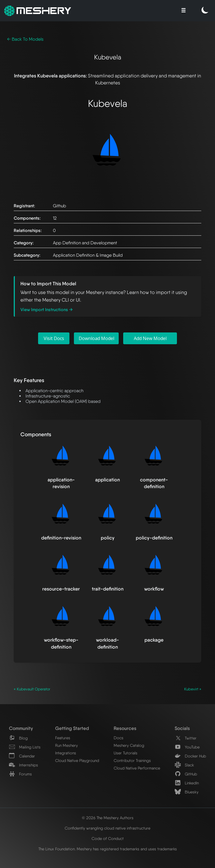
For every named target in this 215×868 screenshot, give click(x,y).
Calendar (22, 756)
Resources (125, 728)
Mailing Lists (25, 747)
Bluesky (187, 792)
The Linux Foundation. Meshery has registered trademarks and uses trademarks (108, 849)
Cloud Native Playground (77, 760)
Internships (24, 765)
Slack (184, 765)
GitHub (186, 774)
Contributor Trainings (132, 760)
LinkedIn (187, 783)
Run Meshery (66, 745)
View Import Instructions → (47, 310)
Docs (119, 738)
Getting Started (72, 728)
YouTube (187, 747)
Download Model (96, 338)
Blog (18, 738)
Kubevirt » (193, 689)
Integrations (66, 753)
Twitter (186, 738)
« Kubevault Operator (32, 689)
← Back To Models (25, 39)
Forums (20, 774)
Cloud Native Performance (137, 768)
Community (21, 728)
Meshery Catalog (129, 745)
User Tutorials (126, 753)
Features (63, 738)
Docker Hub (190, 756)
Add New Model (150, 338)
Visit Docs (54, 338)
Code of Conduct (108, 838)
